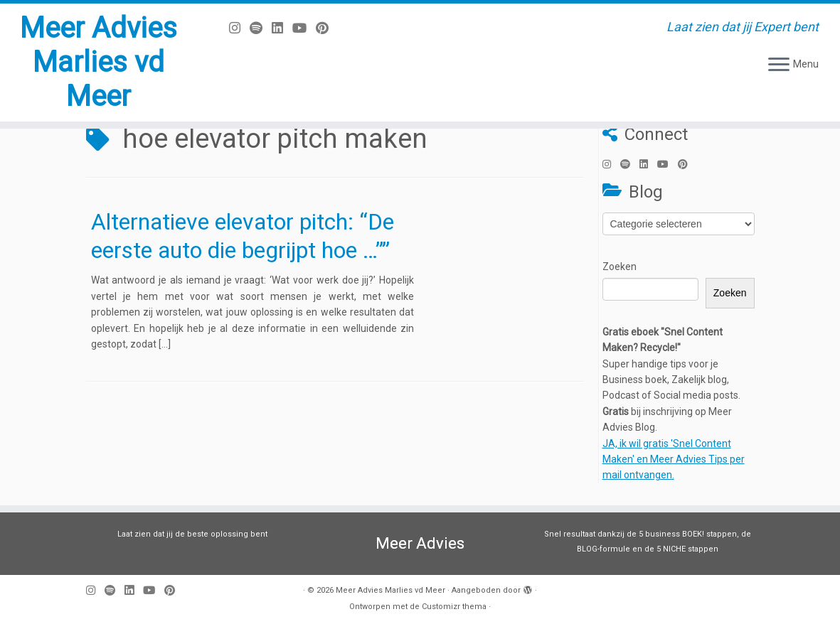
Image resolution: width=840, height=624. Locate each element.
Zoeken (620, 267)
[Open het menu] (779, 65)
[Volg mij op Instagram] (239, 28)
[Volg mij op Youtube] (304, 28)
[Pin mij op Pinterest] (327, 28)
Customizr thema (454, 607)
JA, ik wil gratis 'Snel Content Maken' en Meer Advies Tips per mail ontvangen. (674, 459)
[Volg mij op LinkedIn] (282, 28)
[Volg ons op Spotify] (261, 28)
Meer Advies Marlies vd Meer (99, 62)
